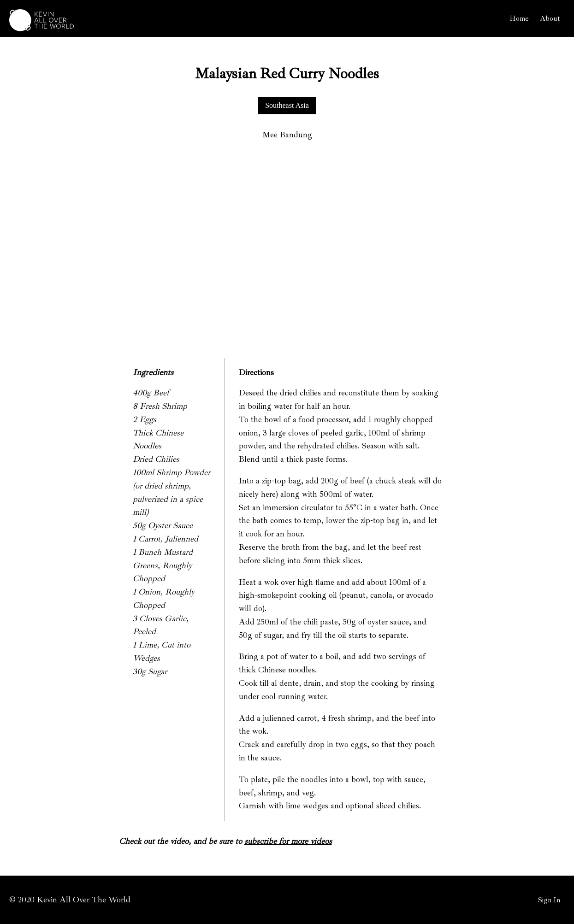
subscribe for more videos (288, 841)
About (550, 18)
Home (519, 18)
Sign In (549, 900)
